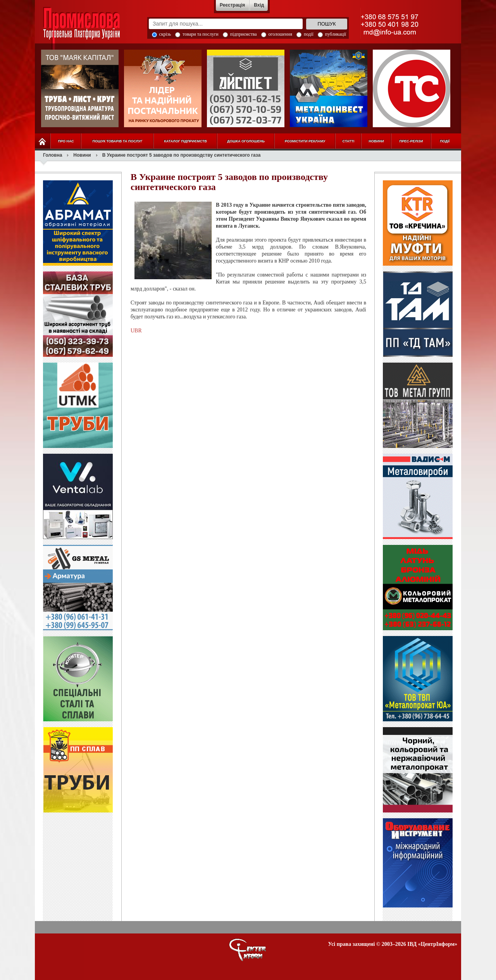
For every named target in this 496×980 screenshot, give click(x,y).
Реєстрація (232, 5)
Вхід (259, 5)
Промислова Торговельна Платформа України (90, 29)
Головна (53, 155)
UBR (136, 331)
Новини (82, 155)
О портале (248, 950)
